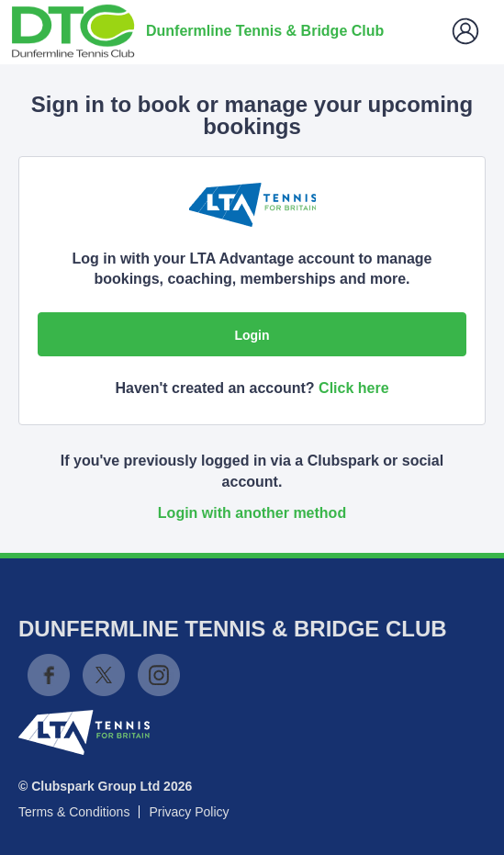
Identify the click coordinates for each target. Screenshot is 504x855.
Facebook (49, 675)
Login (252, 335)
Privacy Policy (189, 812)
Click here (353, 388)
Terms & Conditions (74, 812)
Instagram (159, 675)
